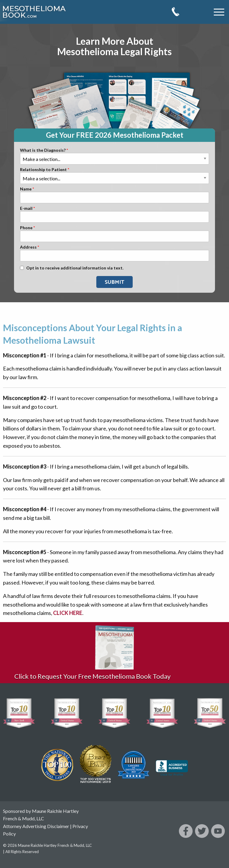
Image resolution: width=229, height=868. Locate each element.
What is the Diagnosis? (43, 150)
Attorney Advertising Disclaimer (36, 826)
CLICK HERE (68, 613)
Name (26, 189)
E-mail (26, 209)
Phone (26, 228)
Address (28, 247)
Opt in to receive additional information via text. (75, 268)
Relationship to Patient (43, 170)
